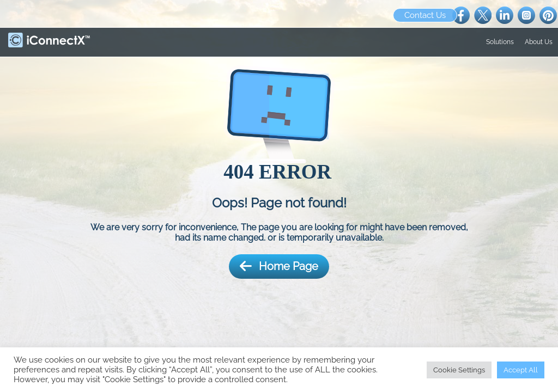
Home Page (279, 267)
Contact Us (425, 15)
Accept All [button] (521, 370)
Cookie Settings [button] (459, 370)
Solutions (500, 42)
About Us (539, 42)
